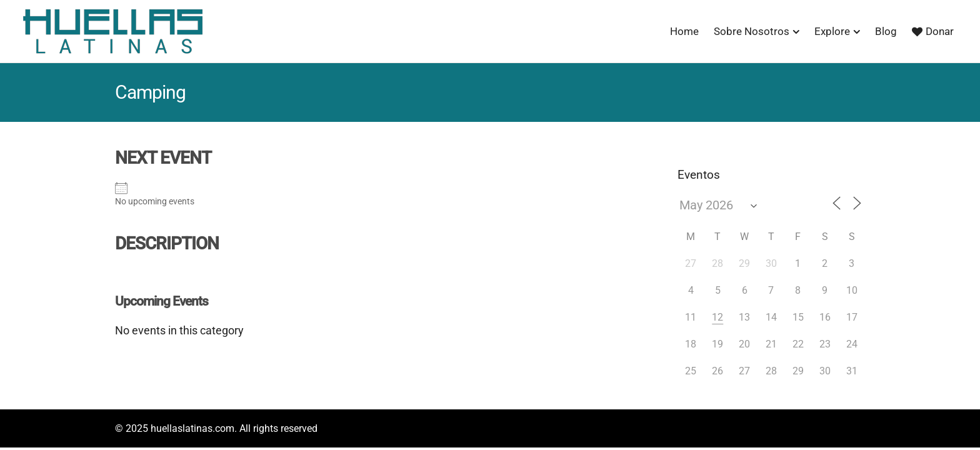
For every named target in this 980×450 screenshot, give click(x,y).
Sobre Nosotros (752, 31)
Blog (886, 31)
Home (684, 31)
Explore (832, 31)
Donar (933, 31)
